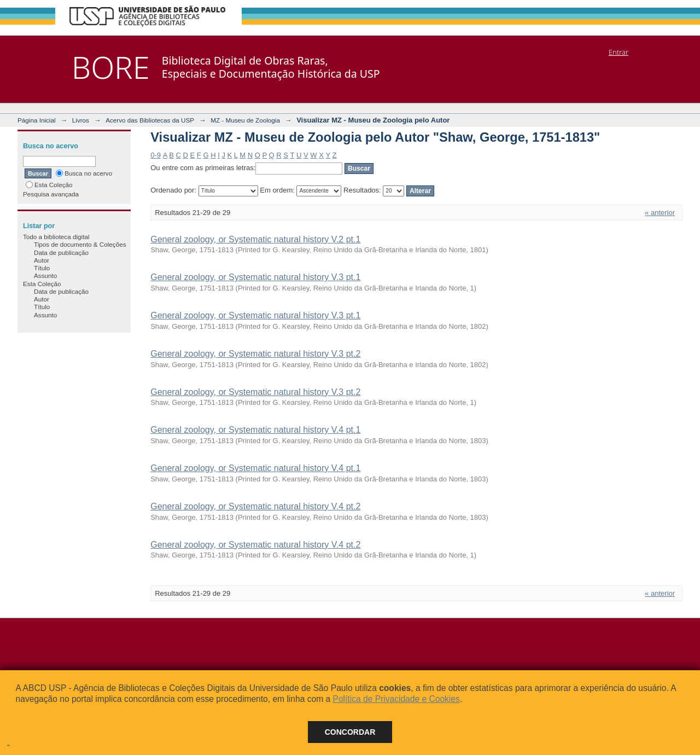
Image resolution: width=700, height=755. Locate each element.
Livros (81, 120)
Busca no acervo (84, 173)
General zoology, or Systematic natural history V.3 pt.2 (255, 354)
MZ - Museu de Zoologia (245, 120)
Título (42, 268)
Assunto (45, 275)
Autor (42, 260)
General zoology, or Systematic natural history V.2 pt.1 (255, 239)
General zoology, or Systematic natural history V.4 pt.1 (255, 430)
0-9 (156, 155)
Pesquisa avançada (51, 194)
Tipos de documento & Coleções (80, 244)
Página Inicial (37, 120)
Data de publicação (61, 252)
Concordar (350, 732)
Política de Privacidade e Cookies (396, 699)
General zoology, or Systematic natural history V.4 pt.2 (255, 506)
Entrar (619, 52)
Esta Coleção (49, 185)
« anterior (660, 213)
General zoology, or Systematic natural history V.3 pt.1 (255, 277)
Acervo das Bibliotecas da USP (150, 120)
